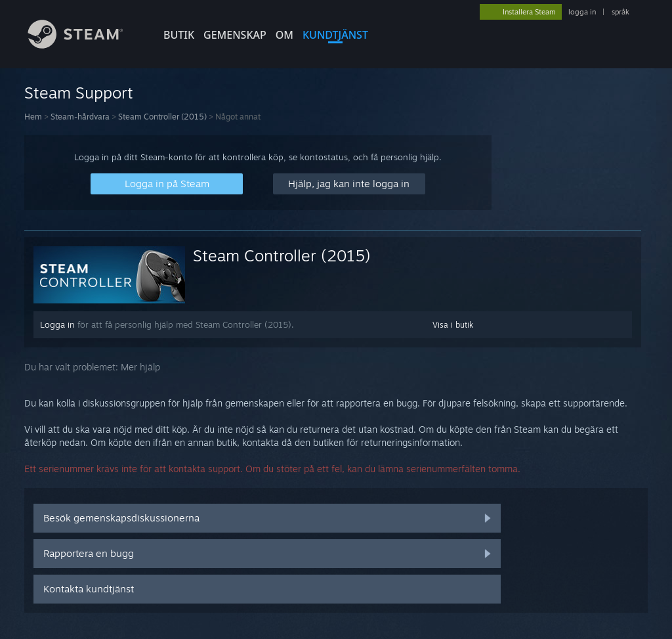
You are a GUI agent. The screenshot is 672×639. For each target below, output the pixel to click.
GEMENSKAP (235, 35)
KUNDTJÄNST (335, 35)
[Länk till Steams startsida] (85, 45)
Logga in (57, 324)
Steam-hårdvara (80, 117)
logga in (582, 12)
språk (620, 12)
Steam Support (79, 93)
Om (284, 35)
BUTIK (179, 35)
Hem (33, 117)
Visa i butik (453, 325)
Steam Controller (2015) (162, 117)
